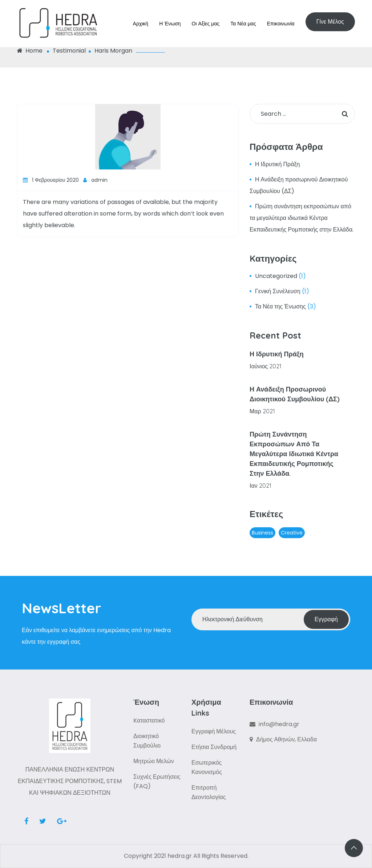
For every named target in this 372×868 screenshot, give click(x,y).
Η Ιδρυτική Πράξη (278, 164)
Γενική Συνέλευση (278, 291)
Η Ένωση (170, 24)
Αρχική (141, 24)
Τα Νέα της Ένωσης (280, 306)
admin (95, 180)
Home (30, 51)
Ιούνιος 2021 (266, 366)
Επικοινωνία (281, 24)
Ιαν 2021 (260, 486)
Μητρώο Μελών (154, 761)
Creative (292, 533)
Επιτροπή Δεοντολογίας (209, 792)
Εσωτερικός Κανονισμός (207, 767)
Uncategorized (276, 276)
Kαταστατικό (149, 720)
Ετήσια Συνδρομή (214, 747)
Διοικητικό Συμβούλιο (147, 741)
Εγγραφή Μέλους (214, 731)
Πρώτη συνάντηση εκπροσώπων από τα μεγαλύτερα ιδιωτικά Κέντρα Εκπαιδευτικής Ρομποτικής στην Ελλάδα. (302, 218)
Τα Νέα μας (243, 24)
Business (262, 533)
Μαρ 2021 (262, 411)
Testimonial (69, 51)
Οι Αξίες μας (206, 24)
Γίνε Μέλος (330, 22)
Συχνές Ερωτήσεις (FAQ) (157, 781)
